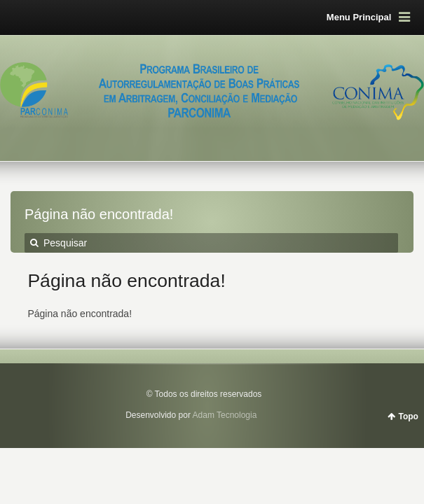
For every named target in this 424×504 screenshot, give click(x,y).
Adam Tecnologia (225, 415)
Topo (409, 416)
